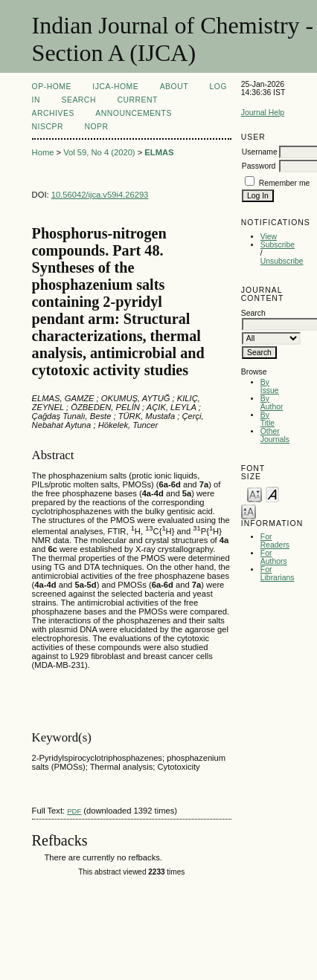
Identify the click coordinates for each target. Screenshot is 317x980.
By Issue (270, 386)
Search (78, 100)
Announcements (134, 113)
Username (260, 152)
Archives (53, 113)
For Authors (274, 557)
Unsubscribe (282, 261)
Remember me (285, 183)
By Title (268, 419)
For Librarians (278, 574)
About (174, 87)
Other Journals (275, 435)
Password (259, 166)
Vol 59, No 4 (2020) (99, 152)
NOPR (96, 127)
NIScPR (48, 127)
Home (43, 152)
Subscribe (278, 245)
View (269, 237)
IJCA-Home (115, 87)
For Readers (275, 541)
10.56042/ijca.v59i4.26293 (100, 195)
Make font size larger (249, 511)
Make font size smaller (254, 494)
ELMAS (159, 152)
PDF (74, 811)
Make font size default (272, 494)
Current (137, 100)
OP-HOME (52, 87)
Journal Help (263, 113)
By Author (272, 403)
